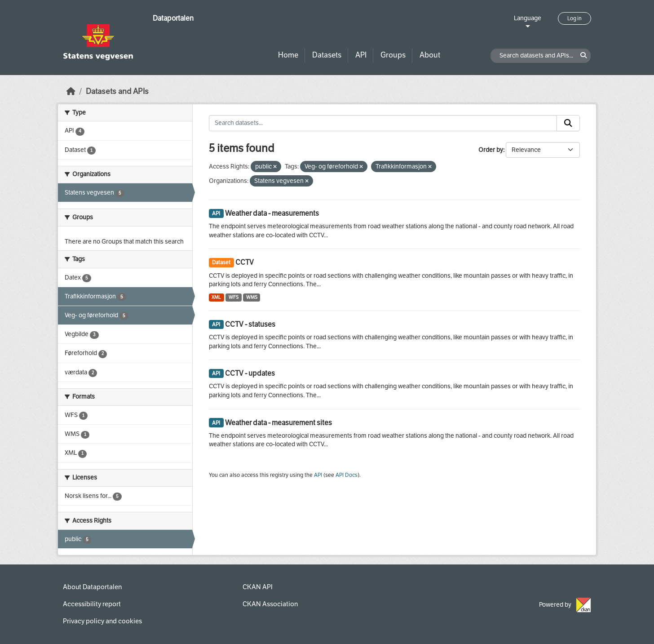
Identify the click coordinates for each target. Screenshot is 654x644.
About (430, 55)
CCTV (245, 262)
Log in (574, 18)
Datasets (327, 55)
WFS (234, 297)
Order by (491, 150)
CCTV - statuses (250, 324)
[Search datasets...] (383, 123)
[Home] (71, 91)
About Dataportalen (92, 587)
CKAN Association (270, 604)
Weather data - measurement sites (278, 423)
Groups (393, 55)
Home (288, 55)
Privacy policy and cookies (102, 621)
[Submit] (568, 123)
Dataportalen (173, 18)
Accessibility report (92, 604)
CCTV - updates (250, 373)
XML (216, 297)
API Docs (347, 475)
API (361, 55)
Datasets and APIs (117, 91)
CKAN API (258, 587)
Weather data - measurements (272, 213)
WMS (252, 297)
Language (528, 18)
